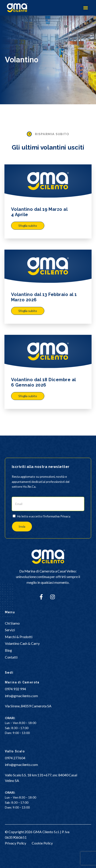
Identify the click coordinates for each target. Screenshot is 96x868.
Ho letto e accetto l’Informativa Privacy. (44, 516)
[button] (85, 8)
